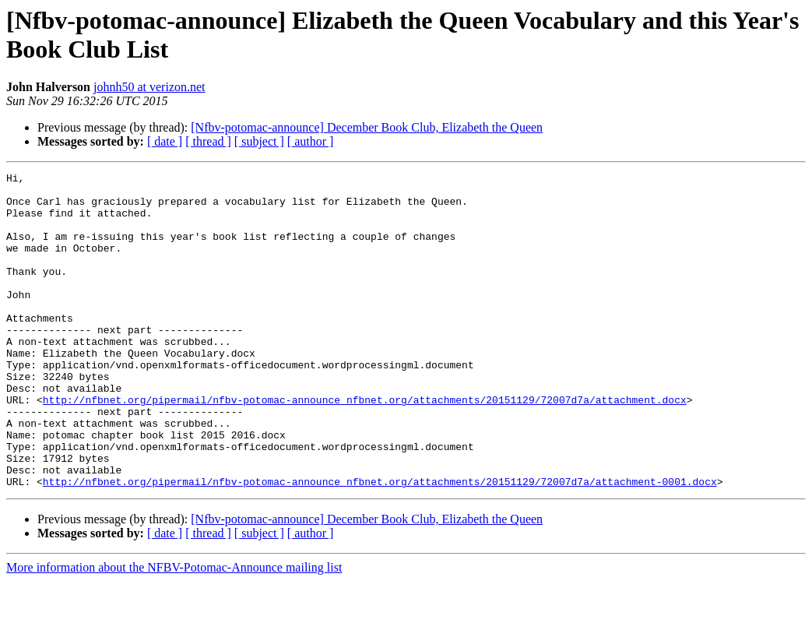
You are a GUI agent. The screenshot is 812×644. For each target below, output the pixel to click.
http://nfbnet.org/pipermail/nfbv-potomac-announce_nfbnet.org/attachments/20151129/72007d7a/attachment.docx (365, 446)
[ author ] (311, 141)
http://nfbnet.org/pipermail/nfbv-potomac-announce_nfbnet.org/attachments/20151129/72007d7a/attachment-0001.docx (380, 544)
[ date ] (165, 141)
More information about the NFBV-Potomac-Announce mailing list (174, 630)
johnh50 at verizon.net (149, 87)
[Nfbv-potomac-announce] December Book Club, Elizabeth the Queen (367, 127)
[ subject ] (259, 141)
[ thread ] (208, 141)
